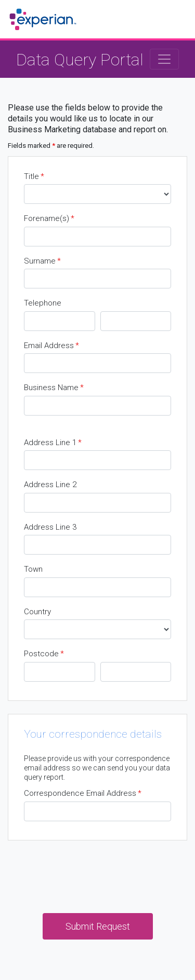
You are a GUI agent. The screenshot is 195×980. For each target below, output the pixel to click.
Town (33, 569)
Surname (42, 261)
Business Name (54, 388)
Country (37, 612)
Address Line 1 (53, 443)
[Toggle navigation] (164, 59)
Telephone (43, 303)
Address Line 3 (50, 527)
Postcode (44, 654)
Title (34, 177)
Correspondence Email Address (83, 793)
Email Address (51, 346)
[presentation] (98, 874)
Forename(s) (49, 219)
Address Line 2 (50, 485)
